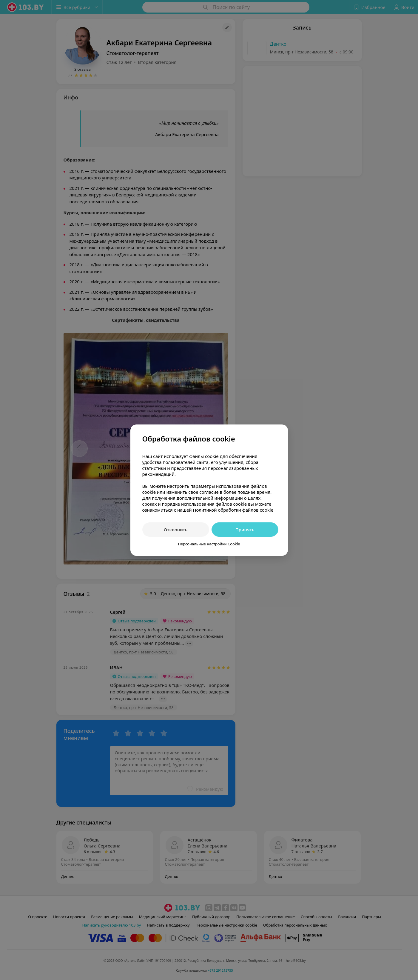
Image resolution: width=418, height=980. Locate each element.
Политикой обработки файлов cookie (233, 510)
